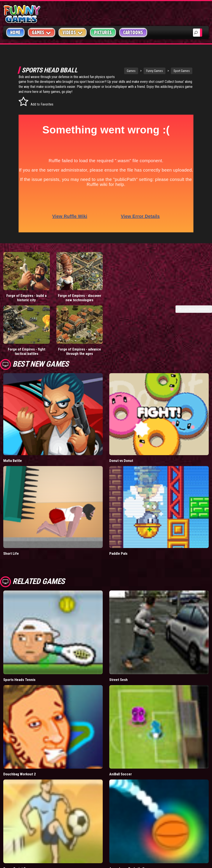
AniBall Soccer (121, 774)
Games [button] (42, 32)
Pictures (103, 32)
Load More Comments (194, 309)
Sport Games (182, 71)
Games (131, 71)
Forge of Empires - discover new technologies (80, 298)
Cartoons (133, 32)
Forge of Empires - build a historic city (26, 298)
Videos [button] (73, 32)
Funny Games (155, 71)
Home (15, 32)
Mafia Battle (13, 461)
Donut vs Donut (121, 461)
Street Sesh (118, 680)
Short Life (11, 553)
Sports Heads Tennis (19, 680)
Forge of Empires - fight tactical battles (27, 351)
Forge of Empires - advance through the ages (80, 351)
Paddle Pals (118, 553)
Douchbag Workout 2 (20, 774)
